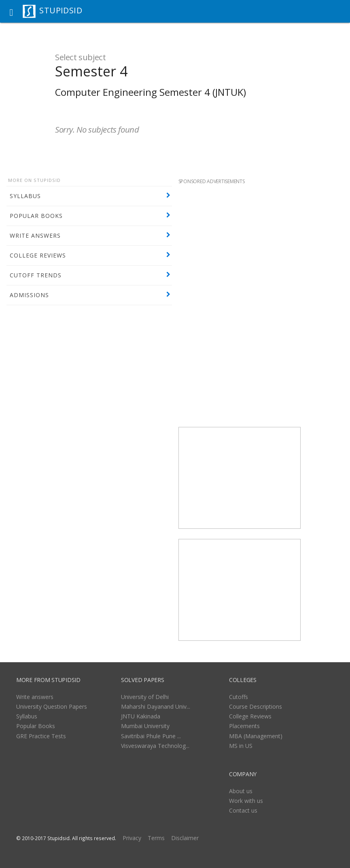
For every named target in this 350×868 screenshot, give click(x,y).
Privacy (132, 838)
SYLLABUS (25, 196)
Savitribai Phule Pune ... (151, 736)
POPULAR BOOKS (36, 216)
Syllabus (27, 716)
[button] (11, 11)
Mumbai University (145, 726)
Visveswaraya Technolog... (155, 746)
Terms (156, 838)
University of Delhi (145, 697)
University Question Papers (52, 706)
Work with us (246, 801)
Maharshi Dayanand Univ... (156, 706)
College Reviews (250, 716)
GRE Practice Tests (41, 736)
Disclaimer (185, 838)
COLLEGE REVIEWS (38, 255)
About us (241, 791)
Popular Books (36, 726)
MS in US (241, 746)
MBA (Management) (256, 736)
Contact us (243, 810)
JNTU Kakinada (141, 716)
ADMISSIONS (29, 295)
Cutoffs (239, 697)
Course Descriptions (256, 706)
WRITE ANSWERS (35, 235)
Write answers (35, 697)
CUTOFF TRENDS (36, 275)
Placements (244, 726)
